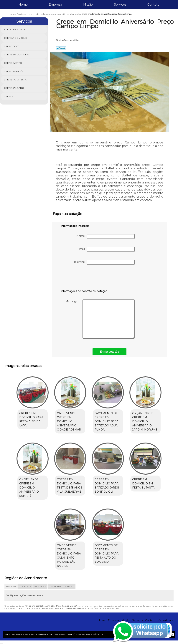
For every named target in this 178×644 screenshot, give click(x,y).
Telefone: (104, 262)
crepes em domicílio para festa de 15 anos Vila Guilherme (70, 486)
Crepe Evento (13, 63)
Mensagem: (100, 319)
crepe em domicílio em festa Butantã (143, 484)
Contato (153, 5)
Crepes (9, 96)
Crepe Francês (14, 71)
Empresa (55, 5)
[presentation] (84, 278)
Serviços (120, 5)
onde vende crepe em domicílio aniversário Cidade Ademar (69, 421)
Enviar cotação (109, 352)
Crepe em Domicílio (17, 55)
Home (23, 5)
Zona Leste (25, 586)
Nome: (106, 236)
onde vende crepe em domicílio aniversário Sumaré (29, 488)
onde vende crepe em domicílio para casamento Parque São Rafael (69, 556)
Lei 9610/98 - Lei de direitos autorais (103, 608)
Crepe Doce (12, 46)
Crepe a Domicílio (16, 38)
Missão (88, 5)
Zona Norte (40, 586)
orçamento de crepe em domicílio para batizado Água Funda (107, 421)
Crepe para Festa (15, 80)
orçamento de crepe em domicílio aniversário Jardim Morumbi (145, 421)
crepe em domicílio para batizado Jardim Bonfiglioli (108, 486)
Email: (106, 249)
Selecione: (11, 586)
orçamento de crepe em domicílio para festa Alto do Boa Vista (107, 554)
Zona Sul (69, 586)
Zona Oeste (55, 586)
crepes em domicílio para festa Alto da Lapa (31, 419)
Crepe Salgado (14, 88)
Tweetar (61, 48)
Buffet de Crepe (15, 30)
